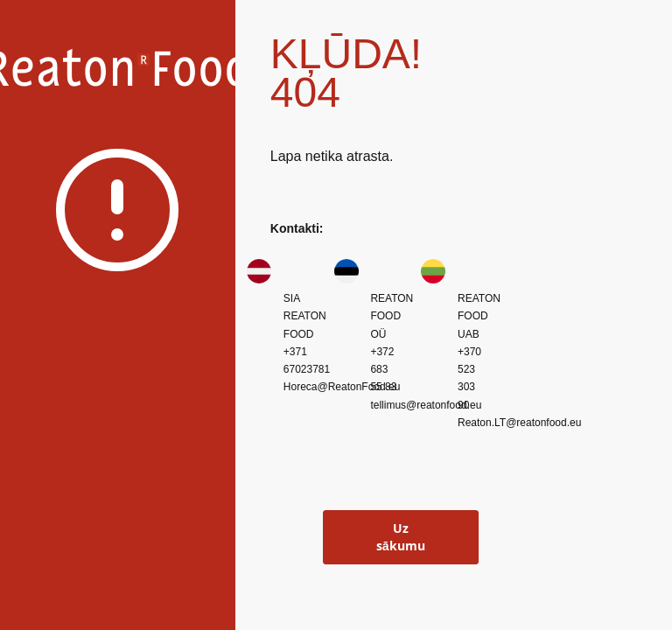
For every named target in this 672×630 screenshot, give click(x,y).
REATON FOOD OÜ (392, 316)
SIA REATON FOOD (305, 316)
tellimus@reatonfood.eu (426, 405)
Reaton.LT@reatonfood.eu (519, 423)
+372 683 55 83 (383, 370)
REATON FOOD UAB (479, 316)
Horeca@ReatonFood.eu (342, 387)
